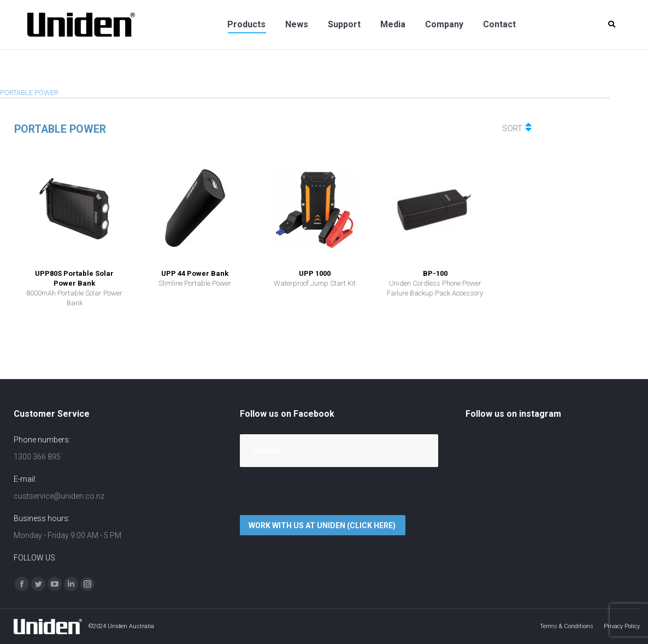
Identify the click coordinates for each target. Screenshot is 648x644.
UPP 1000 (315, 273)
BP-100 (435, 273)
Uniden (267, 451)
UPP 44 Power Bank (195, 273)
